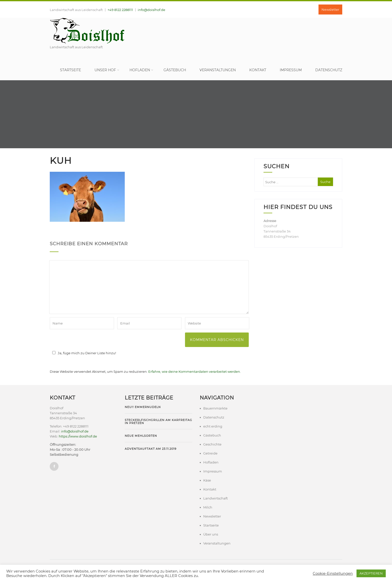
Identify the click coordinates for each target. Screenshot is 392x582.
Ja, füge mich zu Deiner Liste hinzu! (83, 353)
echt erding (213, 426)
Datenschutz (329, 70)
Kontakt (258, 70)
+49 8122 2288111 (120, 10)
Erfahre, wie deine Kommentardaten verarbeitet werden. (194, 371)
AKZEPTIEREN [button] (371, 573)
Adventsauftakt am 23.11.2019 (151, 449)
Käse (207, 480)
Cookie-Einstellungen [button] (333, 573)
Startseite (70, 70)
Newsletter (330, 9)
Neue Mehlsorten (141, 436)
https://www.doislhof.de (78, 436)
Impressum (291, 70)
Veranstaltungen (218, 70)
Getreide (210, 453)
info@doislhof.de (151, 10)
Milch (208, 507)
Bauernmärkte (215, 408)
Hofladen (141, 70)
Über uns (211, 534)
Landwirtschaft (215, 498)
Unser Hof (107, 70)
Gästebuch (175, 70)
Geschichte (212, 444)
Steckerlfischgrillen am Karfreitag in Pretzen (158, 421)
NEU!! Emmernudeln (143, 407)
